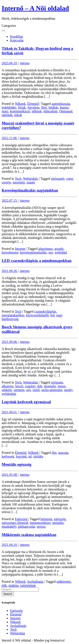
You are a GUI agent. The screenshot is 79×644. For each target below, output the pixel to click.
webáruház (9, 394)
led (53, 315)
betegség (46, 519)
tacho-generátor (52, 390)
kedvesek (8, 456)
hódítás (53, 107)
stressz (41, 527)
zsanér (31, 182)
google (59, 249)
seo (51, 252)
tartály (68, 390)
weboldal (61, 252)
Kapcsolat (17, 40)
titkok (18, 115)
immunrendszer (40, 523)
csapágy (30, 386)
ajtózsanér (58, 179)
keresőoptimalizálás (33, 252)
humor (64, 107)
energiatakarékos (13, 315)
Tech (18, 179)
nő (30, 456)
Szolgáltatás (35, 582)
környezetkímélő (37, 315)
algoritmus (46, 249)
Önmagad (66, 111)
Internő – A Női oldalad (35, 8)
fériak (22, 107)
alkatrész (8, 386)
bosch (19, 386)
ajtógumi (57, 382)
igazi (5, 111)
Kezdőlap (16, 37)
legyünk (21, 456)
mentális (58, 523)
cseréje (6, 182)
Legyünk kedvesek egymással (26, 402)
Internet (20, 249)
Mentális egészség (16, 464)
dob (40, 386)
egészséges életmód (15, 523)
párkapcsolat (27, 527)
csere (70, 179)
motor (62, 386)
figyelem (34, 107)
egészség (60, 519)
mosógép (19, 182)
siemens (19, 390)
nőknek (37, 111)
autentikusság (61, 104)
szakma (13, 585)
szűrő (36, 390)
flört (44, 107)
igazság (63, 453)
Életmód (33, 104)
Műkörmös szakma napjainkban (29, 535)
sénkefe (7, 390)
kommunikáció (20, 111)
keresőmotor (10, 252)
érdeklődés (9, 107)
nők (4, 585)
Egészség (21, 519)
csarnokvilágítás (45, 311)
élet (54, 453)
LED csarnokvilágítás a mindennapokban (37, 261)
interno (25, 63)
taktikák (7, 115)
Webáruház (30, 179)
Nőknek (20, 104)
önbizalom (50, 111)
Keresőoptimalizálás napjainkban (30, 190)
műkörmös (64, 582)
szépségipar (28, 585)
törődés (38, 456)
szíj (28, 390)
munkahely (9, 527)
